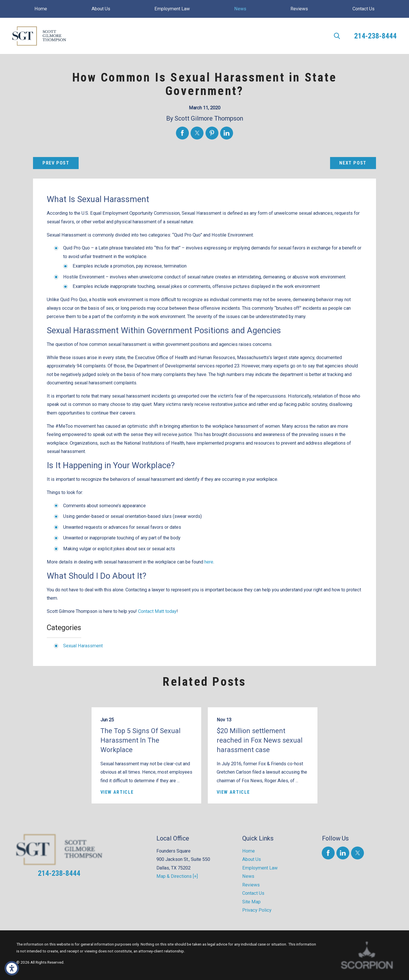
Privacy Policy (257, 910)
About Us (252, 859)
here (209, 562)
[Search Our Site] (337, 36)
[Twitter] (357, 853)
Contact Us (253, 893)
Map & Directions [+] (177, 876)
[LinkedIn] (343, 853)
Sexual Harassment (83, 646)
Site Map (251, 902)
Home (249, 851)
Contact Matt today (157, 611)
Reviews (251, 885)
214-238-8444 (375, 36)
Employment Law (260, 868)
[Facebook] (328, 853)
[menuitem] (41, 9)
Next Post (353, 163)
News (248, 876)
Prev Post (56, 163)
